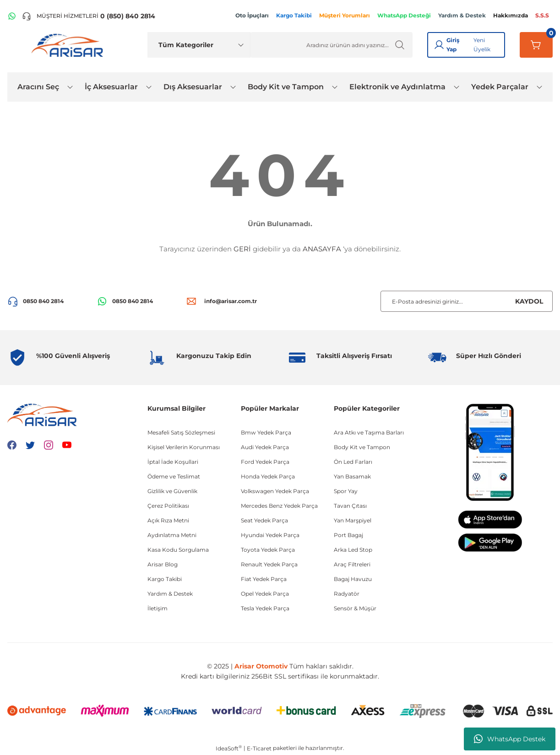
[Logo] (69, 45)
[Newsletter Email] (467, 301)
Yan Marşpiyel (353, 520)
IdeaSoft (229, 748)
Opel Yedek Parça (265, 594)
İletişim (158, 608)
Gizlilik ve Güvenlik (172, 491)
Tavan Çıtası (350, 506)
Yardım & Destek (170, 594)
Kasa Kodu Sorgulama (178, 550)
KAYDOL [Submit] (529, 301)
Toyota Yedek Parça (268, 550)
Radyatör (347, 594)
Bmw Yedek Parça (266, 432)
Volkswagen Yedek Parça (275, 491)
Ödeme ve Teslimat (174, 476)
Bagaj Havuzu (353, 579)
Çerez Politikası (168, 506)
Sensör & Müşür (355, 608)
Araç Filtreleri (352, 564)
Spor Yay (346, 491)
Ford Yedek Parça (265, 462)
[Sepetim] (536, 45)
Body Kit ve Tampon (362, 447)
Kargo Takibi (165, 579)
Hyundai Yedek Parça (270, 535)
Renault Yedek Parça (269, 564)
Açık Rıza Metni (168, 520)
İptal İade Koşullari (173, 462)
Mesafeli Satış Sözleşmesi (181, 432)
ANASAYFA (322, 249)
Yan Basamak (352, 476)
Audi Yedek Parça (265, 447)
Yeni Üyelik (482, 45)
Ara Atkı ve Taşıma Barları (369, 432)
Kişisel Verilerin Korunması (184, 447)
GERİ (242, 249)
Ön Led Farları (353, 462)
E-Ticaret (259, 748)
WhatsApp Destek (510, 739)
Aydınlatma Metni (172, 535)
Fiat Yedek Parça (264, 579)
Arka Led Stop (353, 550)
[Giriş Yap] (439, 45)
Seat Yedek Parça (264, 520)
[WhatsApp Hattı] (12, 16)
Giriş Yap (453, 45)
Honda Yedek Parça (268, 476)
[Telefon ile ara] (89, 16)
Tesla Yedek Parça (265, 608)
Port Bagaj (348, 535)
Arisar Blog (163, 564)
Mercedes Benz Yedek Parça (279, 506)
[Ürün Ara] (332, 45)
